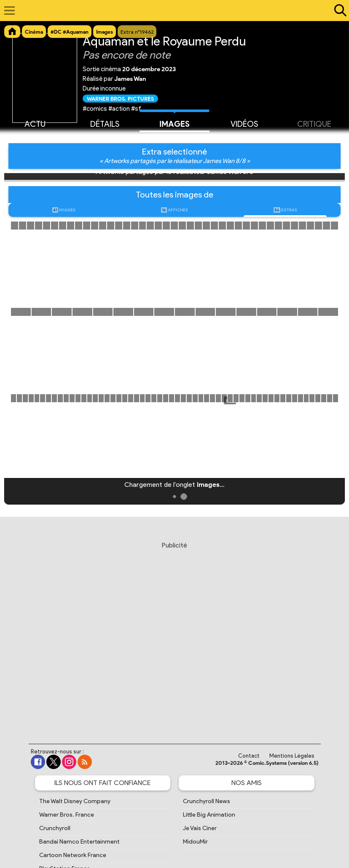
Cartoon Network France (73, 855)
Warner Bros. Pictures (120, 98)
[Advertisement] (175, 635)
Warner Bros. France (67, 815)
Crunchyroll (55, 828)
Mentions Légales (292, 756)
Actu (35, 123)
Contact (249, 756)
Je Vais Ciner (200, 828)
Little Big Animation (209, 815)
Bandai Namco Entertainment (79, 842)
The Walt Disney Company (75, 801)
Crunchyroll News (207, 801)
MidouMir (195, 842)
